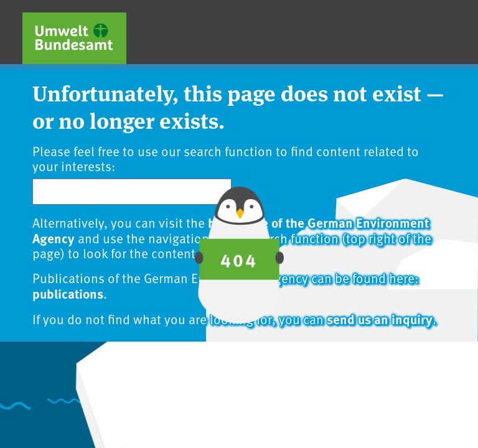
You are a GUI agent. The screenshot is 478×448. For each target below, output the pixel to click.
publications (68, 293)
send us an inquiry (380, 319)
